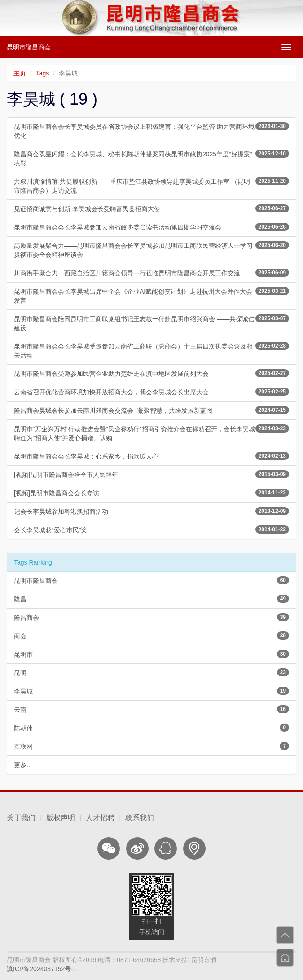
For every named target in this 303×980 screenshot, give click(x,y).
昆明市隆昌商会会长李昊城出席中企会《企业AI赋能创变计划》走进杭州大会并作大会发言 (151, 296)
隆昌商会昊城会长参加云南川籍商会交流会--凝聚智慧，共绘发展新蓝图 (151, 410)
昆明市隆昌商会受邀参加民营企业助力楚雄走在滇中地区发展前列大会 (151, 373)
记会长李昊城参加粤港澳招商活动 (151, 511)
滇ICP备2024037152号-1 (42, 969)
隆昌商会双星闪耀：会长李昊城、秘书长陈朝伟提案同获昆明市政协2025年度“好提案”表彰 (151, 158)
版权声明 (61, 818)
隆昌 (151, 599)
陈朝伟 (151, 728)
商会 (151, 636)
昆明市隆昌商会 (29, 47)
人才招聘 (100, 818)
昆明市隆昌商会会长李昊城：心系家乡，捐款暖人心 (151, 456)
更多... (23, 765)
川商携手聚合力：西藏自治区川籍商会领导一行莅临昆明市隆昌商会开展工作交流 (151, 273)
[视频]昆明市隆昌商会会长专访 (151, 493)
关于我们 (21, 818)
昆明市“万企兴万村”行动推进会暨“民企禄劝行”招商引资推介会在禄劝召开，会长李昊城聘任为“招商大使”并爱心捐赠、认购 (151, 433)
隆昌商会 (151, 617)
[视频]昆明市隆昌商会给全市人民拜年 (151, 474)
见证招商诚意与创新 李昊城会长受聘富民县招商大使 (151, 208)
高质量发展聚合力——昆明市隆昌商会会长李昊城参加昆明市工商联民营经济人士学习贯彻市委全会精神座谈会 (151, 250)
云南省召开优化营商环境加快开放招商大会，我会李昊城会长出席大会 (151, 392)
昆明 (151, 672)
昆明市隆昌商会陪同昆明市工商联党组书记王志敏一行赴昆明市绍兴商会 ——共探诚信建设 (151, 323)
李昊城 (151, 691)
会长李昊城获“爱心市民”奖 (151, 530)
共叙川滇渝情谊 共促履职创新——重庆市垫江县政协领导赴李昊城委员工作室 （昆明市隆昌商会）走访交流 (151, 185)
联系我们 (140, 818)
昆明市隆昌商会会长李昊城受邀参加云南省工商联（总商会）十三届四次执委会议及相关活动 (151, 350)
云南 (151, 709)
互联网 (151, 746)
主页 (20, 73)
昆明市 (151, 654)
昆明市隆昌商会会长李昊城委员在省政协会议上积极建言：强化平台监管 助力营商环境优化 (151, 131)
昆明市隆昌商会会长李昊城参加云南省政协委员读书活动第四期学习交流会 (151, 227)
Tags (43, 73)
